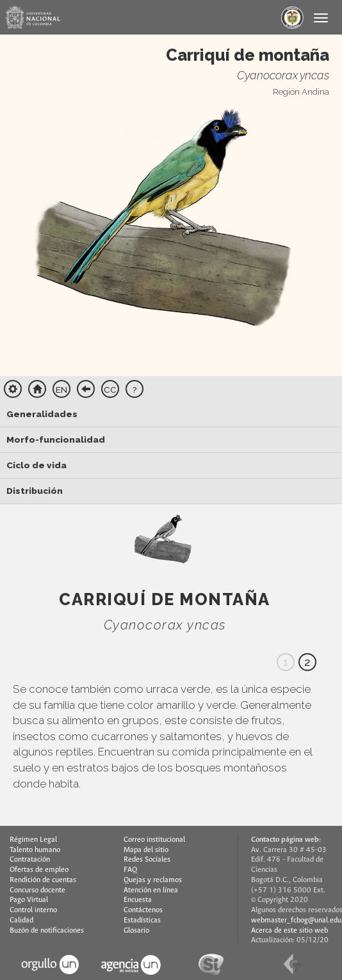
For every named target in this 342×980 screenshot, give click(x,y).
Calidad (21, 921)
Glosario (136, 931)
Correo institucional (154, 840)
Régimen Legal (33, 840)
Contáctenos (143, 910)
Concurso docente (37, 890)
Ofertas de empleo (39, 870)
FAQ (130, 870)
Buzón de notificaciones (47, 931)
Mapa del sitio (146, 850)
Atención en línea (151, 890)
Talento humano (35, 850)
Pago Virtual (29, 900)
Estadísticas (142, 921)
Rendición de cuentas (43, 880)
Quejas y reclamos (153, 880)
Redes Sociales (147, 860)
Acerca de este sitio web (289, 931)
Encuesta (138, 900)
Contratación (30, 860)
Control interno (33, 910)
